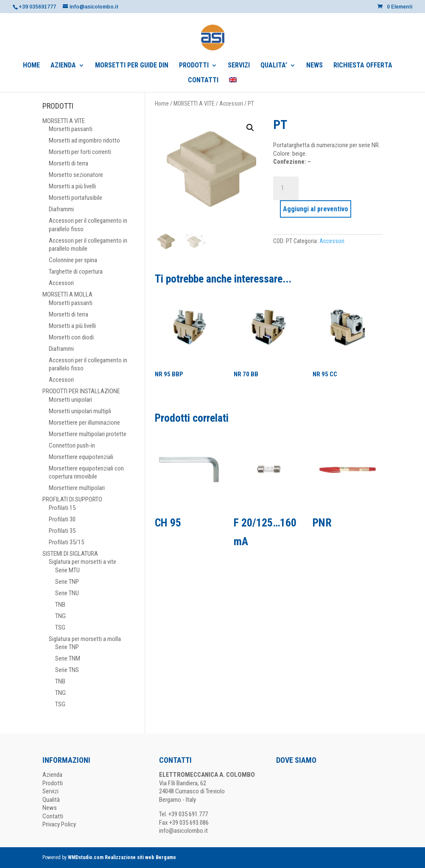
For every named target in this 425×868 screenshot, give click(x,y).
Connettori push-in (72, 445)
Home (162, 104)
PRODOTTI (194, 66)
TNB (60, 605)
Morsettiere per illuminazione (84, 423)
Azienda (52, 775)
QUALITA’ (274, 66)
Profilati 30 (62, 519)
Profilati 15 (62, 508)
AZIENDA (63, 66)
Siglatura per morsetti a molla (85, 639)
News (50, 808)
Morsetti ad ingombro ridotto (84, 140)
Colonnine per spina (73, 260)
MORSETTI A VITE (194, 104)
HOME (31, 66)
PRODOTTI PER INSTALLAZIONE (81, 391)
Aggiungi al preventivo (316, 209)
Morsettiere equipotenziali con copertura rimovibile (86, 473)
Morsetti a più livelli (72, 186)
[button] (250, 128)
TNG (60, 616)
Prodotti (53, 783)
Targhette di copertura (76, 272)
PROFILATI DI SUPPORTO (72, 499)
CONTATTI (203, 81)
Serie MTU (67, 570)
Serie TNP (67, 582)
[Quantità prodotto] (286, 188)
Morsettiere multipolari (77, 488)
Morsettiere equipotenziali (81, 457)
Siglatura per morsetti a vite (82, 562)
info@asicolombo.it (183, 831)
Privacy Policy (59, 824)
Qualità (51, 800)
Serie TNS (67, 670)
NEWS (315, 66)
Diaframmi (61, 209)
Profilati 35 (62, 531)
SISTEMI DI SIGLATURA (70, 554)
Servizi (50, 791)
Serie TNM (68, 658)
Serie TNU (67, 593)
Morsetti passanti (71, 129)
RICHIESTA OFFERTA (363, 66)
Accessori (231, 104)
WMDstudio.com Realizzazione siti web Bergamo (122, 857)
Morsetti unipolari (70, 400)
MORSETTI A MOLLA (67, 294)
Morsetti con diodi (71, 337)
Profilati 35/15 (66, 542)
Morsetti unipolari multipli (80, 411)
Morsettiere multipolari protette (88, 434)
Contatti (53, 816)
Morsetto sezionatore (76, 175)
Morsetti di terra (69, 163)
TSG (60, 627)
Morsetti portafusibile (75, 198)
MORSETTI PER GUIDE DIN (132, 66)
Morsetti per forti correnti (80, 152)
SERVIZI (239, 66)
